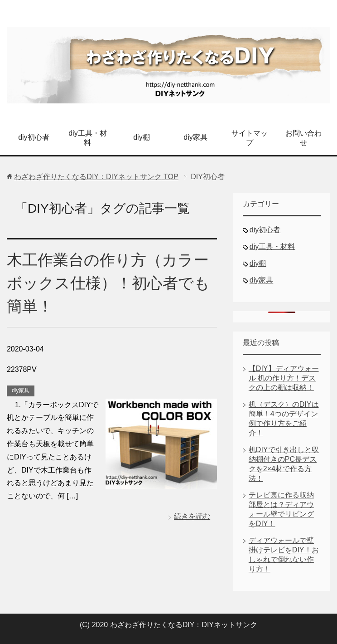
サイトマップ (250, 138)
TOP (96, 177)
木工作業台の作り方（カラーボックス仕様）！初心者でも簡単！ (108, 283)
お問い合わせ (303, 138)
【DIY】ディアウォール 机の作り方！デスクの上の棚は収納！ (284, 378)
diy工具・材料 (87, 138)
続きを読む (192, 516)
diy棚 (141, 137)
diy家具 (195, 137)
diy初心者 (34, 137)
